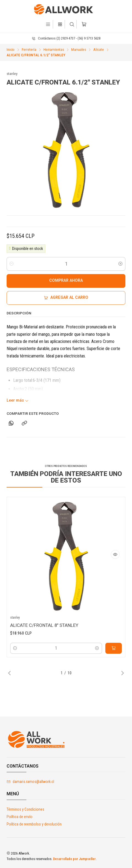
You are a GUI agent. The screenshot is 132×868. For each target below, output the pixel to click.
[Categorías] (60, 24)
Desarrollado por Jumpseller (74, 859)
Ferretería (29, 50)
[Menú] (48, 24)
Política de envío (20, 817)
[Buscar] (72, 24)
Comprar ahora (66, 281)
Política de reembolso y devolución (34, 824)
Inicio (11, 50)
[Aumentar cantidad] (120, 264)
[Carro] (84, 24)
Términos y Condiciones (25, 809)
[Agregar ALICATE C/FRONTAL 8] (114, 651)
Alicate (99, 50)
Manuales (79, 50)
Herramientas (54, 50)
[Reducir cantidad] (12, 264)
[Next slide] (121, 673)
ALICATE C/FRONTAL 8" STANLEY (44, 628)
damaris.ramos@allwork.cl (30, 782)
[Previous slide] (11, 673)
